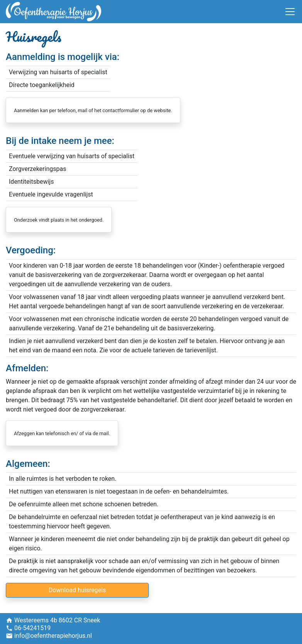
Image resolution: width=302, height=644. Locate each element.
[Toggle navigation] (290, 12)
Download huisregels (77, 590)
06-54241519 (32, 628)
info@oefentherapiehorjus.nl (53, 636)
